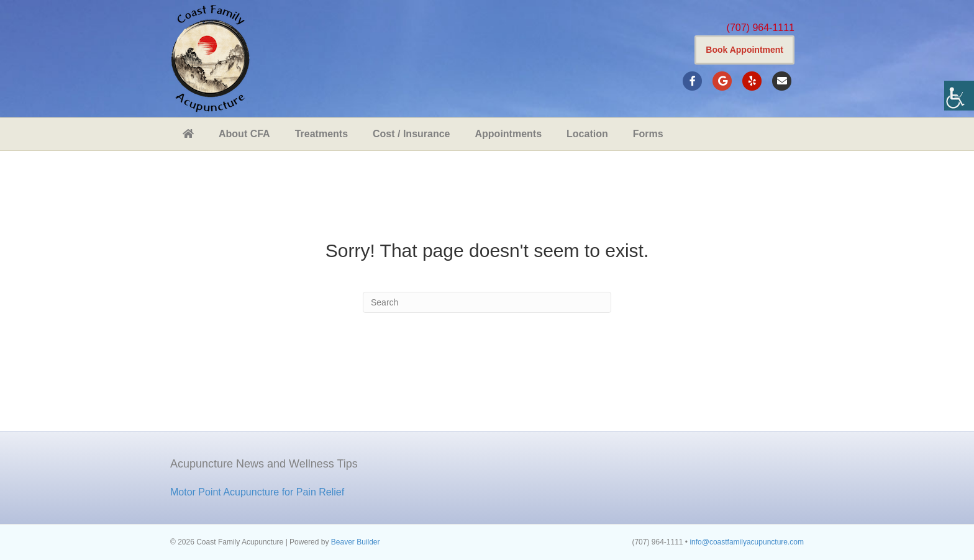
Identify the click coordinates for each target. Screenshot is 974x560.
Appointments (509, 134)
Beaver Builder (356, 542)
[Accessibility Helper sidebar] (959, 96)
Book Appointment (744, 50)
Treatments (321, 134)
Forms (648, 134)
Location (587, 134)
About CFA (244, 134)
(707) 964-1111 (761, 28)
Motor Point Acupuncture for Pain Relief (257, 492)
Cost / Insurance (411, 134)
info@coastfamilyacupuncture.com (747, 542)
